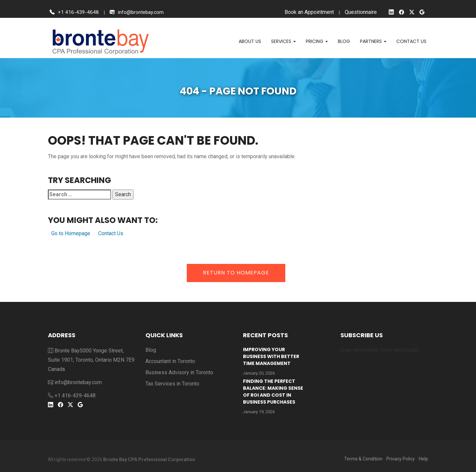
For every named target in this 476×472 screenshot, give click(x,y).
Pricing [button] (317, 41)
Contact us (411, 41)
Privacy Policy (401, 459)
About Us (250, 41)
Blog (344, 41)
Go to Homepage (71, 233)
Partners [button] (373, 41)
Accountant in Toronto (170, 361)
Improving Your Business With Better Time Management (271, 356)
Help (423, 459)
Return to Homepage (236, 273)
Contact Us (111, 233)
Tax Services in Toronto (172, 384)
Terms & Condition (363, 459)
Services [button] (283, 41)
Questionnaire (359, 12)
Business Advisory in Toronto (179, 372)
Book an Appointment (308, 12)
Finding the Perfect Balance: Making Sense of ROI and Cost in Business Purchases (273, 392)
